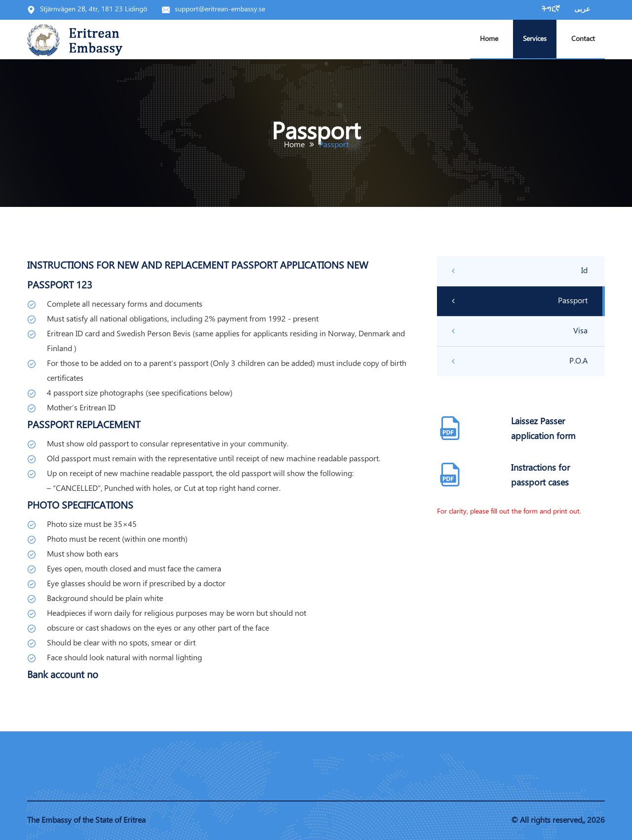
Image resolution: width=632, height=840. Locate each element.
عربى (582, 10)
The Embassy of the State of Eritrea (86, 820)
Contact (583, 39)
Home (489, 39)
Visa (520, 331)
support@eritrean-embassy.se (220, 10)
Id (520, 271)
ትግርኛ (551, 10)
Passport (520, 301)
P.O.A (520, 361)
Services (535, 39)
